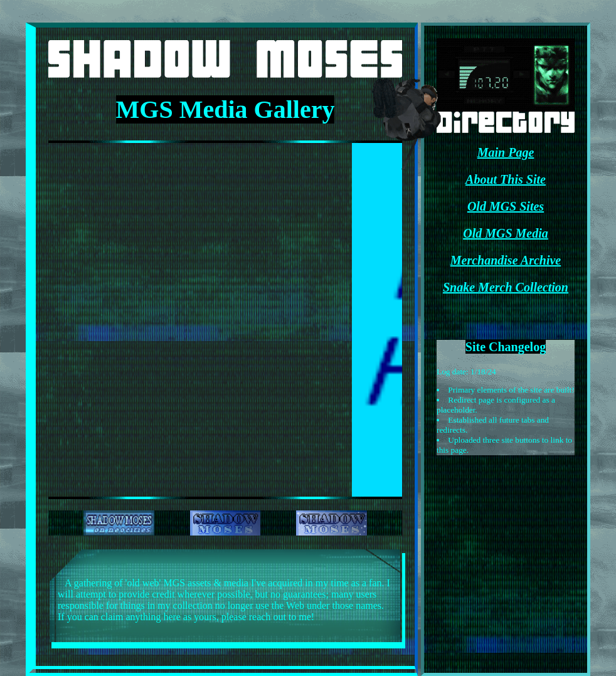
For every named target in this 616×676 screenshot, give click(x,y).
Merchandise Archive (506, 260)
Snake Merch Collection (506, 287)
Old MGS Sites (506, 206)
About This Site (506, 179)
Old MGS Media (506, 233)
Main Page (506, 152)
